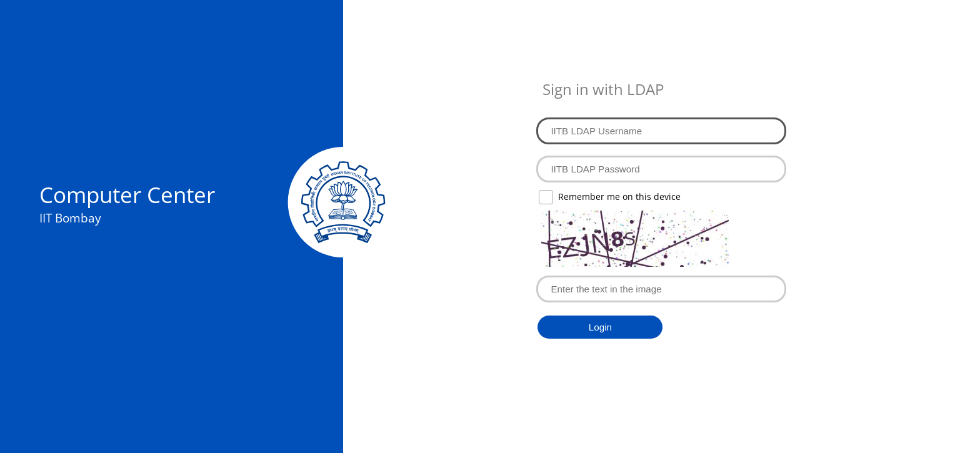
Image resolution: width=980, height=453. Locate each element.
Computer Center (127, 194)
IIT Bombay (70, 218)
